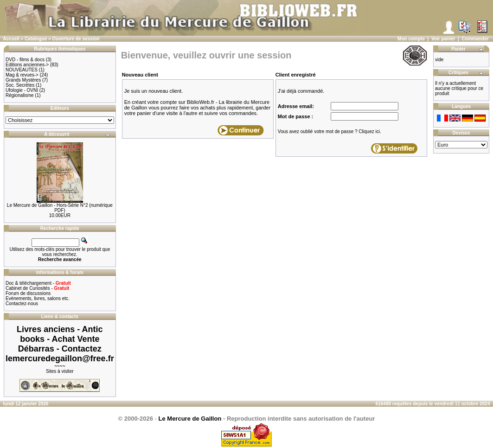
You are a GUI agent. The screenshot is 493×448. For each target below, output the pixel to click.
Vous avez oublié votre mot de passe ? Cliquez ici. (330, 131)
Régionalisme (20, 95)
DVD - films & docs (25, 60)
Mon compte (411, 39)
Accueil (11, 39)
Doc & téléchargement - (38, 283)
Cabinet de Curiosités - (37, 288)
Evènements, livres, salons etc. (38, 298)
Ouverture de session (76, 39)
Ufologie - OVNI (22, 90)
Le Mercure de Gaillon (190, 419)
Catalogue (36, 39)
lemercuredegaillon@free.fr (60, 358)
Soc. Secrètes (20, 85)
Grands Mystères (23, 80)
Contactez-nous (22, 304)
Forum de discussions (28, 293)
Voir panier (443, 39)
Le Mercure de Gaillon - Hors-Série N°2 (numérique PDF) (60, 208)
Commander (475, 39)
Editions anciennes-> (27, 65)
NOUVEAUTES (22, 70)
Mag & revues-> (22, 75)
